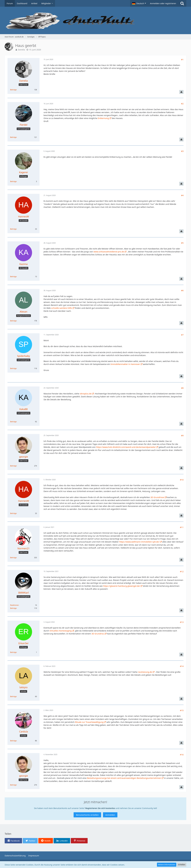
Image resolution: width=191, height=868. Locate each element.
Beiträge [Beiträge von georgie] (13, 466)
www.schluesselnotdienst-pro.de (109, 252)
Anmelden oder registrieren (163, 3)
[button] (139, 3)
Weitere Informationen (167, 865)
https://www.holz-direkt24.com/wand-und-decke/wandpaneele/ (126, 447)
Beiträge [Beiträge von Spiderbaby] (13, 368)
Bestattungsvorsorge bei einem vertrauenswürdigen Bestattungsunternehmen (124, 778)
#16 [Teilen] (182, 755)
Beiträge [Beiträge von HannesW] (13, 229)
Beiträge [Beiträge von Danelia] (13, 90)
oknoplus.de (86, 394)
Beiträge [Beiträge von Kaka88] (13, 422)
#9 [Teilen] (182, 435)
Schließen (182, 865)
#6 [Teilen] (182, 290)
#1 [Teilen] (182, 59)
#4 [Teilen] (182, 195)
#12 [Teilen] (182, 571)
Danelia (21, 50)
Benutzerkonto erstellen (87, 815)
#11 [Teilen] (182, 527)
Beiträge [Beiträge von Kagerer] (13, 181)
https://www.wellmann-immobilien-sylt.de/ (139, 542)
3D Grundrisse (157, 497)
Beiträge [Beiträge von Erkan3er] (13, 652)
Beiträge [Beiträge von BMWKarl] (13, 608)
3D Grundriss (98, 634)
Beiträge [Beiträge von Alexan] (13, 321)
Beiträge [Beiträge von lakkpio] (13, 696)
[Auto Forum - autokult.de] (96, 20)
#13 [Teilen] (182, 622)
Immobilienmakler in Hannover (125, 364)
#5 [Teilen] (182, 243)
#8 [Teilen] (182, 388)
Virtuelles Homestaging (61, 631)
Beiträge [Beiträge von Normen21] (13, 558)
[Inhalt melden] (181, 92)
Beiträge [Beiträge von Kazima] (13, 277)
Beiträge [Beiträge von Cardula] (13, 741)
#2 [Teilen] (182, 104)
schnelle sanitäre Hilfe (62, 308)
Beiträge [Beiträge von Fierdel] (13, 137)
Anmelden (110, 815)
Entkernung (103, 118)
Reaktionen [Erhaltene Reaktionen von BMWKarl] (14, 605)
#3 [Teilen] (182, 151)
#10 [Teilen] (182, 480)
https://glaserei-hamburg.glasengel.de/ (122, 586)
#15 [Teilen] (182, 710)
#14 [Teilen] (182, 666)
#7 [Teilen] (182, 335)
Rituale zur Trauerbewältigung (89, 722)
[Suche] (182, 3)
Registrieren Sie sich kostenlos (100, 808)
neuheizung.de (145, 672)
